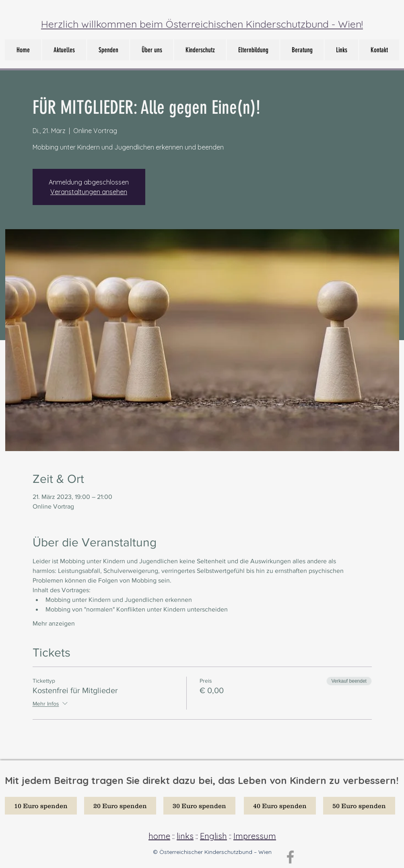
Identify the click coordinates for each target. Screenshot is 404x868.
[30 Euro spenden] (199, 806)
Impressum (255, 836)
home (159, 836)
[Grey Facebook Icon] (290, 857)
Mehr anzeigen (54, 623)
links (185, 836)
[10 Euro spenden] (41, 806)
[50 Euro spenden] (359, 806)
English (213, 836)
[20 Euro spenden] (120, 806)
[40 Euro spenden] (280, 806)
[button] (151, 50)
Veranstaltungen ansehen (89, 192)
